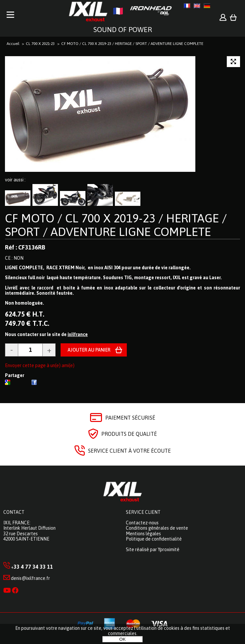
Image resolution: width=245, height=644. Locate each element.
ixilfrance (78, 334)
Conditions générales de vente (157, 528)
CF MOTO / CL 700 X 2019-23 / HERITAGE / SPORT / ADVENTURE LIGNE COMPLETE (116, 225)
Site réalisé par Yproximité (153, 549)
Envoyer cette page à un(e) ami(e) (40, 365)
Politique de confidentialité (154, 539)
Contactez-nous (142, 523)
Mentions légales (143, 534)
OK (122, 639)
